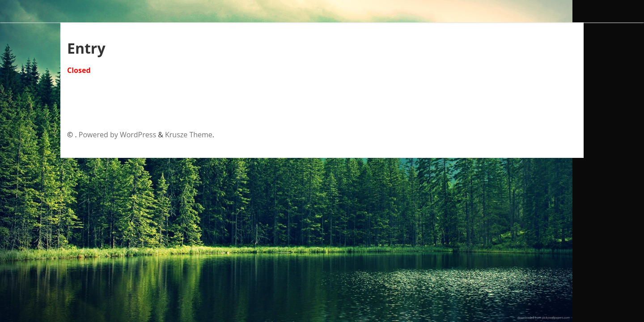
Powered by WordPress (117, 135)
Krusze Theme (189, 135)
